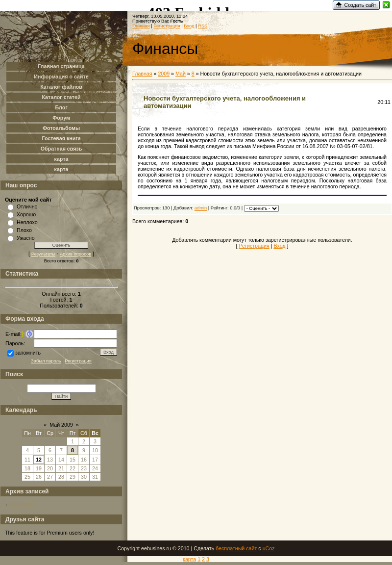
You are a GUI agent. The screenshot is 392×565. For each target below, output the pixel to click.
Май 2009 (61, 425)
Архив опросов (75, 254)
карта (189, 559)
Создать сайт (360, 5)
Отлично (27, 206)
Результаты (43, 254)
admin (201, 208)
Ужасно (26, 238)
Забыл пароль (46, 361)
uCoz (269, 548)
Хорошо (26, 214)
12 (39, 460)
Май (181, 74)
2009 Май (22, 505)
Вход (189, 26)
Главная (141, 26)
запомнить (28, 353)
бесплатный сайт (236, 548)
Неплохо (27, 222)
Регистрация (78, 361)
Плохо (24, 230)
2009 (164, 74)
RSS (203, 26)
